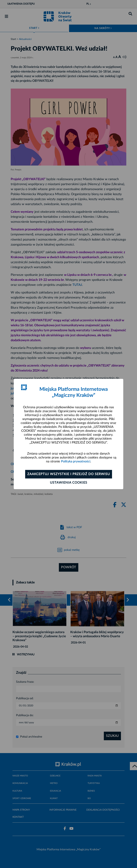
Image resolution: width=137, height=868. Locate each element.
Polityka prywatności (76, 462)
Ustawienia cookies (69, 483)
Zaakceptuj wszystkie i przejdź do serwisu (69, 474)
